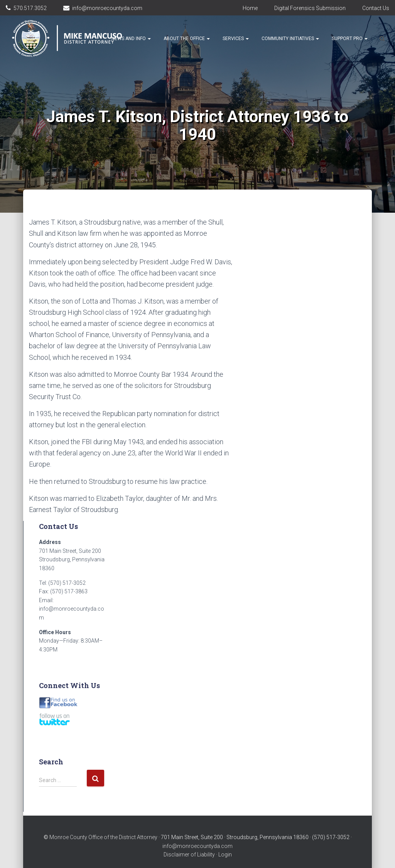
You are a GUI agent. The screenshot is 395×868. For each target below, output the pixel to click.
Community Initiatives (290, 39)
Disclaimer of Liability (189, 855)
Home (250, 8)
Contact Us (376, 8)
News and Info (131, 39)
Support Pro (350, 39)
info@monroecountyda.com (107, 8)
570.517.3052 (30, 8)
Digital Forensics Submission (310, 8)
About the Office (187, 39)
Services (236, 39)
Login (225, 855)
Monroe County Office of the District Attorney (103, 837)
